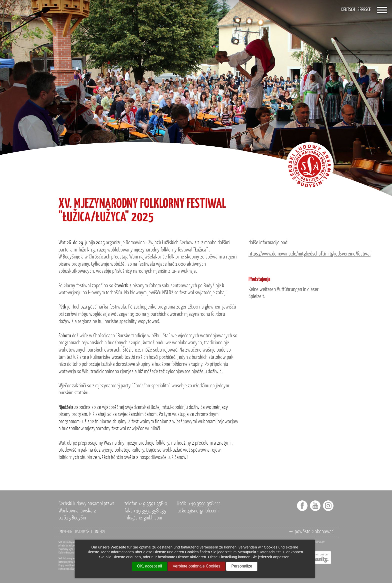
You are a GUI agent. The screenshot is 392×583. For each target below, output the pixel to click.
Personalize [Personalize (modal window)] (242, 566)
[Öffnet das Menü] (382, 10)
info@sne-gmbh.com (143, 518)
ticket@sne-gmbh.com (198, 511)
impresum (65, 532)
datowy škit (84, 532)
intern (100, 532)
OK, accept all (149, 566)
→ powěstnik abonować (311, 532)
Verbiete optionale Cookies (196, 566)
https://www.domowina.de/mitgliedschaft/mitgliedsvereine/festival (309, 254)
